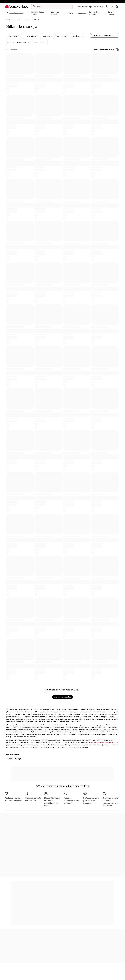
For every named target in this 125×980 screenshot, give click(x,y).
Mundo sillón (23, 20)
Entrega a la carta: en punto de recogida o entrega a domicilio (111, 802)
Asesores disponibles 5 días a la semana (72, 801)
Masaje (18, 759)
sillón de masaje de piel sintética (102, 742)
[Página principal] (7, 20)
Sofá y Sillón (13, 20)
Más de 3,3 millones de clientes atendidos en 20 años (52, 802)
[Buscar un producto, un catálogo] (34, 6)
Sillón (30, 20)
